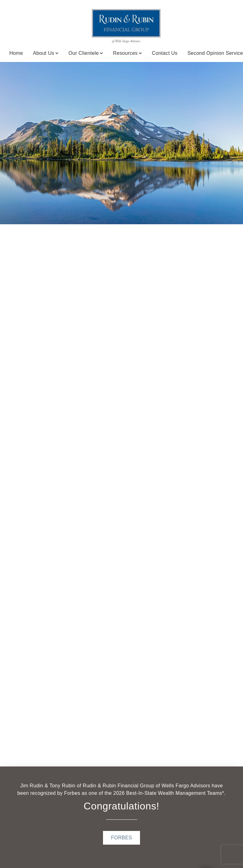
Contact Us (165, 53)
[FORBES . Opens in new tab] (122, 838)
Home (16, 53)
